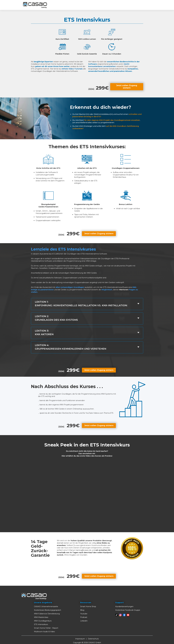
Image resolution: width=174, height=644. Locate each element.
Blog (82, 610)
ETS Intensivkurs (41, 624)
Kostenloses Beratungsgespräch (48, 610)
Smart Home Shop (88, 606)
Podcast (84, 617)
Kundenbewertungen (124, 606)
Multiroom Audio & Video (44, 632)
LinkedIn (84, 621)
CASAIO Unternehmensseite (46, 606)
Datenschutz (93, 639)
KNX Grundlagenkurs (43, 621)
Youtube (84, 614)
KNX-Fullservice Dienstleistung (47, 614)
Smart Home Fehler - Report (46, 628)
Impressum (80, 639)
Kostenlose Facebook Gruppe (128, 610)
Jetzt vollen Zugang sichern (127, 87)
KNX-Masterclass (41, 617)
